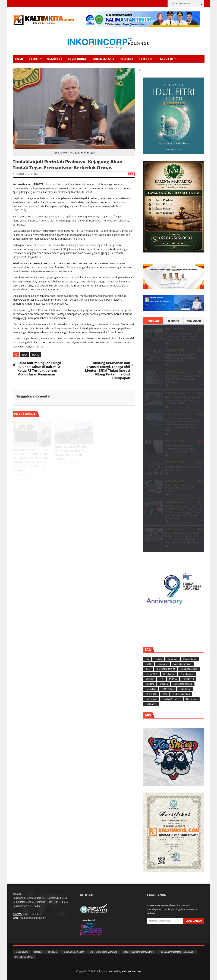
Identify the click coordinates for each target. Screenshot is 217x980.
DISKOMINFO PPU (166, 669)
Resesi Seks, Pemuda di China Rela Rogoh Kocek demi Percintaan (183, 379)
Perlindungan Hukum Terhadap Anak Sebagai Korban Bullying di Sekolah (182, 449)
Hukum (24, 355)
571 (28, 174)
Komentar (194, 321)
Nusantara (163, 664)
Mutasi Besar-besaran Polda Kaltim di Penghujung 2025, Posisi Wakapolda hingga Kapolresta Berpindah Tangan (183, 538)
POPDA (173, 679)
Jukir (148, 669)
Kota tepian (151, 699)
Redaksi (172, 364)
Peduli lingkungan (181, 694)
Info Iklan (52, 952)
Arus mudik (151, 694)
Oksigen (164, 684)
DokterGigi (151, 689)
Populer (153, 321)
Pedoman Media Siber (73, 952)
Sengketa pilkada (189, 669)
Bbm (165, 694)
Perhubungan (187, 674)
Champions (192, 699)
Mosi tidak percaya (182, 664)
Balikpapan (151, 704)
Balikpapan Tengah (183, 684)
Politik (149, 664)
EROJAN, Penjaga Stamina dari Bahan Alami (184, 468)
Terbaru (173, 321)
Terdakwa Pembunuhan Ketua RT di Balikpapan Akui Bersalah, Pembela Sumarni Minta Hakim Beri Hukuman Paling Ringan (31, 460)
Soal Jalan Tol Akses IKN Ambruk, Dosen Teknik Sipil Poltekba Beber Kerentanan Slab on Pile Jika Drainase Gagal (182, 424)
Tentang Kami (22, 952)
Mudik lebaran (190, 659)
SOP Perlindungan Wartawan (104, 952)
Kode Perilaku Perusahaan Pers (139, 952)
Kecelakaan (169, 674)
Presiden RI (188, 679)
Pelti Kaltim (185, 689)
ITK (161, 679)
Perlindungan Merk (24, 957)
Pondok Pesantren (171, 699)
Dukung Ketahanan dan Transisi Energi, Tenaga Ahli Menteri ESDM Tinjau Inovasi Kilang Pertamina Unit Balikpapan (108, 371)
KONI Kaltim (168, 689)
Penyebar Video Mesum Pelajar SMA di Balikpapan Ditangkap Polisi (181, 358)
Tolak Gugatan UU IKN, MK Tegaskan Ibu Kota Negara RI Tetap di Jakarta (72, 453)
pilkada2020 (152, 674)
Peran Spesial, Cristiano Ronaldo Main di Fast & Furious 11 (180, 488)
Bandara (150, 684)
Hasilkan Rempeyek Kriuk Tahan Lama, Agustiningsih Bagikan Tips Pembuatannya (183, 336)
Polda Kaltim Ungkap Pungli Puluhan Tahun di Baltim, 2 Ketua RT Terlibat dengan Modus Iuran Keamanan (39, 369)
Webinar (150, 679)
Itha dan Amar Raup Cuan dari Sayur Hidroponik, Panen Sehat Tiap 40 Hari (184, 400)
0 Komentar (31, 474)
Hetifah (158, 659)
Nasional (36, 355)
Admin (171, 343)
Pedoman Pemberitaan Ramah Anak (177, 952)
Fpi (147, 659)
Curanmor (172, 659)
